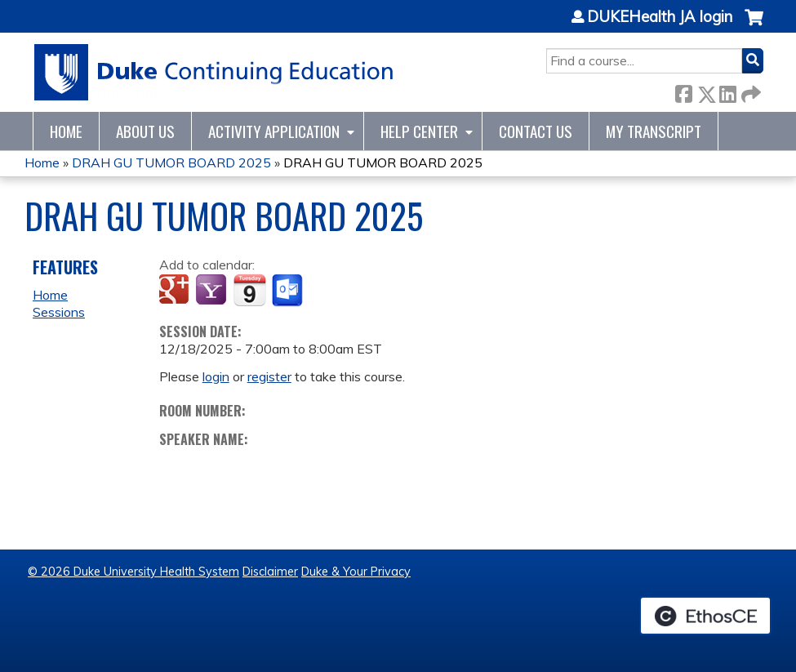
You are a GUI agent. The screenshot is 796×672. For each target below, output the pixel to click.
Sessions (59, 312)
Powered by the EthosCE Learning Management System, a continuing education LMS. (705, 616)
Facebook (683, 91)
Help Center (419, 131)
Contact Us (536, 131)
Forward (749, 91)
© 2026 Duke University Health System (133, 572)
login (216, 376)
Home (66, 131)
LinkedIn (727, 91)
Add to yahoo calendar (213, 291)
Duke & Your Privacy (356, 572)
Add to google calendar (176, 291)
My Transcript (654, 131)
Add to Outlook (289, 291)
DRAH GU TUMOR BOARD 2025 (171, 162)
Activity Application (274, 131)
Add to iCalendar (249, 290)
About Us (145, 131)
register (269, 376)
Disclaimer (270, 572)
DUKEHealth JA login (660, 17)
